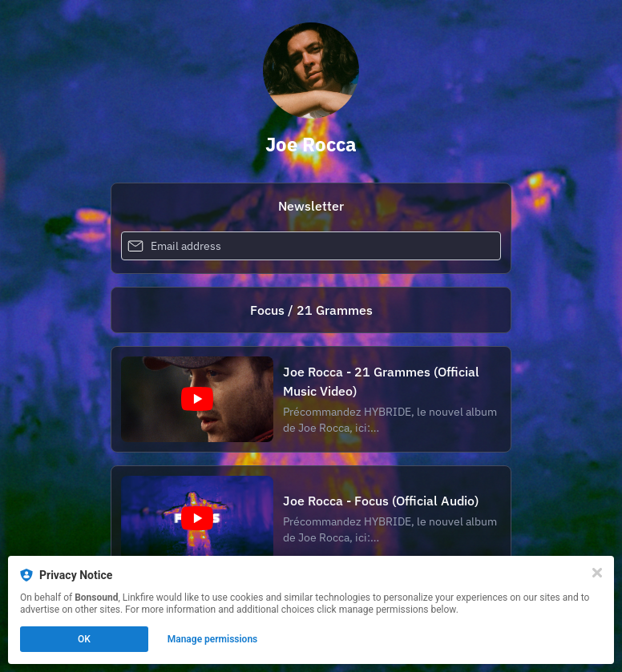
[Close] (597, 573)
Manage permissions (213, 639)
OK (84, 639)
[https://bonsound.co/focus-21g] (311, 310)
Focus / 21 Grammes (311, 310)
